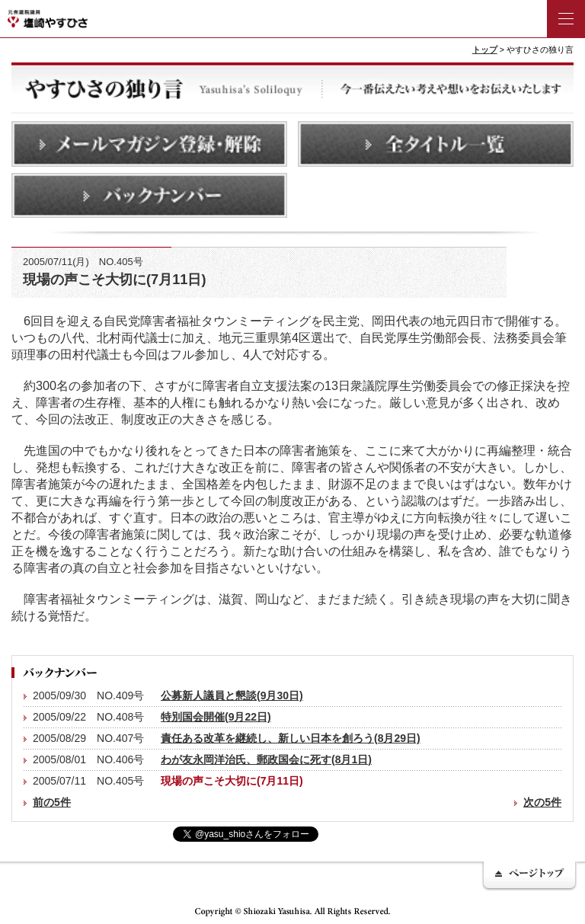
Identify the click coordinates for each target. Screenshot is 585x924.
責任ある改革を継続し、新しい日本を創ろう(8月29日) (291, 738)
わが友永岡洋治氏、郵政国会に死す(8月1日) (266, 759)
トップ (485, 50)
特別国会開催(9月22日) (216, 717)
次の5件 (542, 802)
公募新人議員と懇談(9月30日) (232, 695)
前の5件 (52, 802)
